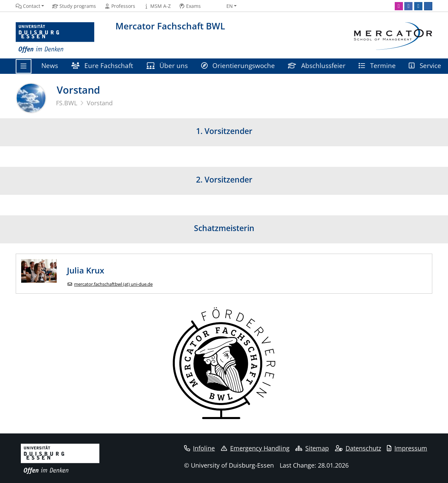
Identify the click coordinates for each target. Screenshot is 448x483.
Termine (377, 65)
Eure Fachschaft (102, 65)
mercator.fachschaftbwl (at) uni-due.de (113, 284)
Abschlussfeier (317, 65)
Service (425, 65)
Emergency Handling (255, 448)
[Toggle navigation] (24, 66)
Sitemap (312, 448)
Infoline (200, 448)
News (50, 65)
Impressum (407, 448)
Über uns (167, 65)
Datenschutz (358, 448)
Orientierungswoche (238, 65)
